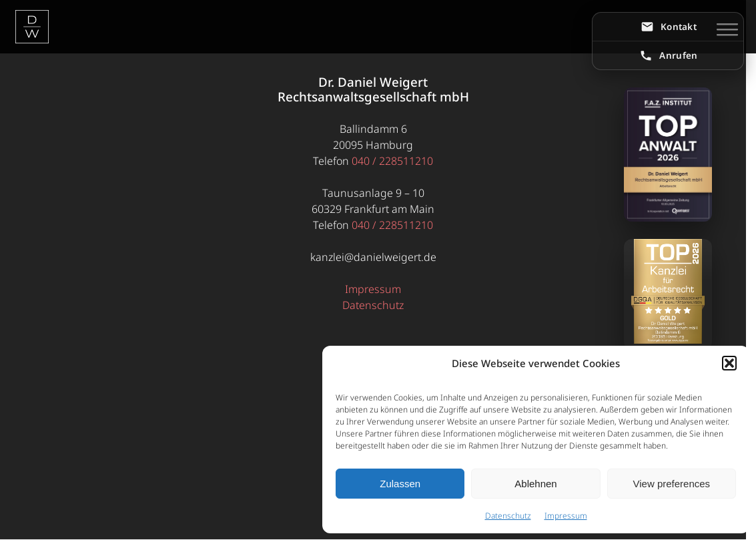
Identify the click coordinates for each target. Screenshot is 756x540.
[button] (729, 363)
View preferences (672, 484)
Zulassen (400, 484)
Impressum (566, 516)
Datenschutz (508, 516)
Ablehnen (535, 484)
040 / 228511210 (392, 161)
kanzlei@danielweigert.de (373, 257)
